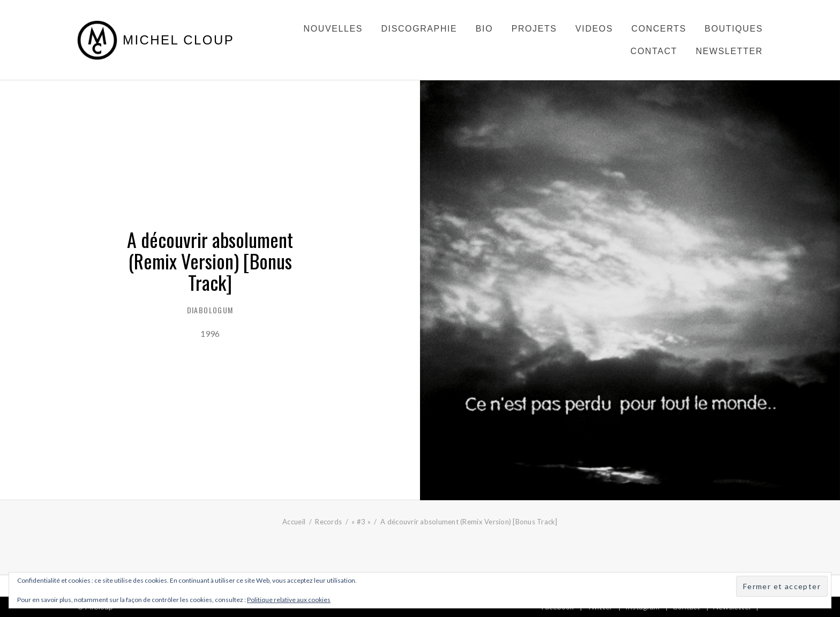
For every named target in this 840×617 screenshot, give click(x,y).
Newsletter (729, 51)
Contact (654, 51)
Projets (534, 29)
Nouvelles (333, 29)
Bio (484, 29)
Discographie (419, 29)
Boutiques (734, 29)
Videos (594, 29)
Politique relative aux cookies (289, 600)
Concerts (659, 29)
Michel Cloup (178, 40)
